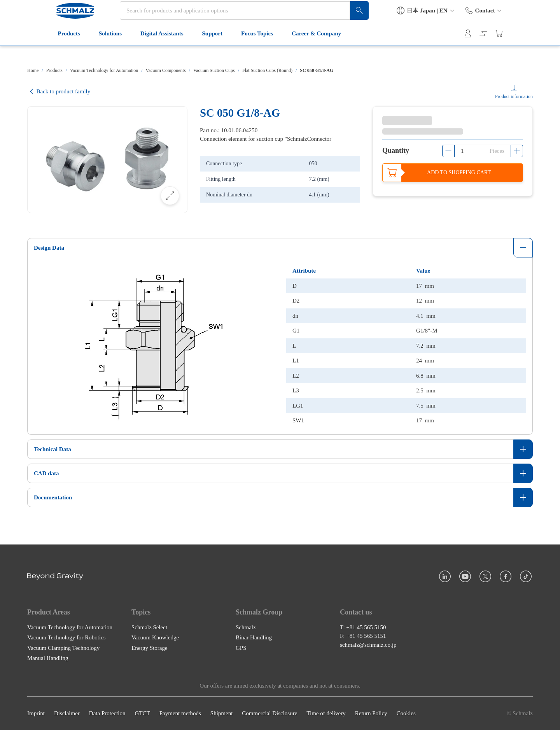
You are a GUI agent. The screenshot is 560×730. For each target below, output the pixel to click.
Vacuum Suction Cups (214, 70)
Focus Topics (233, 50)
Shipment (222, 713)
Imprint (36, 713)
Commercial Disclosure (269, 713)
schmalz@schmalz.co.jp (368, 644)
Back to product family (59, 92)
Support (188, 50)
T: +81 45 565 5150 (363, 627)
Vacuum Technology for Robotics (66, 637)
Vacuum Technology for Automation (104, 70)
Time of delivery (326, 713)
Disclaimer (67, 713)
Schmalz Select (149, 627)
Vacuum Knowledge (155, 637)
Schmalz (246, 627)
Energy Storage (150, 648)
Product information (514, 96)
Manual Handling (48, 658)
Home (33, 70)
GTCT (143, 713)
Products (45, 50)
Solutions (86, 50)
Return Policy (371, 713)
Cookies (406, 713)
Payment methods (180, 713)
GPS (241, 648)
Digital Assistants (137, 50)
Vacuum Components (166, 70)
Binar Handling (254, 637)
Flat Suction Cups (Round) (267, 70)
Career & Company (292, 50)
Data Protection (107, 713)
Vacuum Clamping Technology (63, 648)
